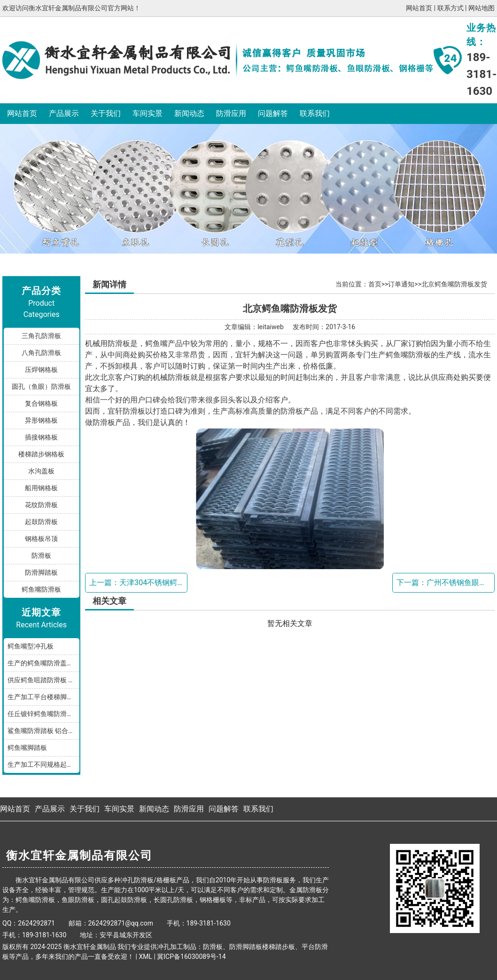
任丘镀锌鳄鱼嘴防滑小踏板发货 (43, 714)
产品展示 (64, 113)
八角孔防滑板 (41, 353)
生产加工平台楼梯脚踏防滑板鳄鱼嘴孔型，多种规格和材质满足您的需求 (43, 697)
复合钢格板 (41, 403)
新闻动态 (189, 113)
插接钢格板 (41, 437)
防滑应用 (231, 113)
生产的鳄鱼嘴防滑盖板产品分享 (43, 663)
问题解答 (273, 113)
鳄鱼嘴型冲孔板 (31, 646)
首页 (375, 284)
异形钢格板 (41, 420)
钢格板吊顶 (41, 539)
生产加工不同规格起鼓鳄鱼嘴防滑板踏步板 (43, 764)
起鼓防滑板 (41, 522)
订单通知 (401, 284)
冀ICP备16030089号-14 (191, 957)
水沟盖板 (41, 471)
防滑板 (41, 556)
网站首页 (419, 8)
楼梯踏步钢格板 (41, 454)
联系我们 (315, 113)
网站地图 (481, 8)
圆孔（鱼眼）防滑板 (41, 386)
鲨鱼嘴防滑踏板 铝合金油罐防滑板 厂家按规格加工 (43, 731)
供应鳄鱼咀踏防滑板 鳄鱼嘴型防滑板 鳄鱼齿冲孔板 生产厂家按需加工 (43, 680)
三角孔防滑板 (41, 336)
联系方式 (450, 8)
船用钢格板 (41, 488)
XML (145, 957)
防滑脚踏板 (41, 572)
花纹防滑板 (41, 505)
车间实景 (148, 113)
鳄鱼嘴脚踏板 (27, 748)
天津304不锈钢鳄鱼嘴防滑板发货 (175, 583)
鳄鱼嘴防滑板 (41, 589)
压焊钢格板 (41, 370)
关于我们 (106, 113)
